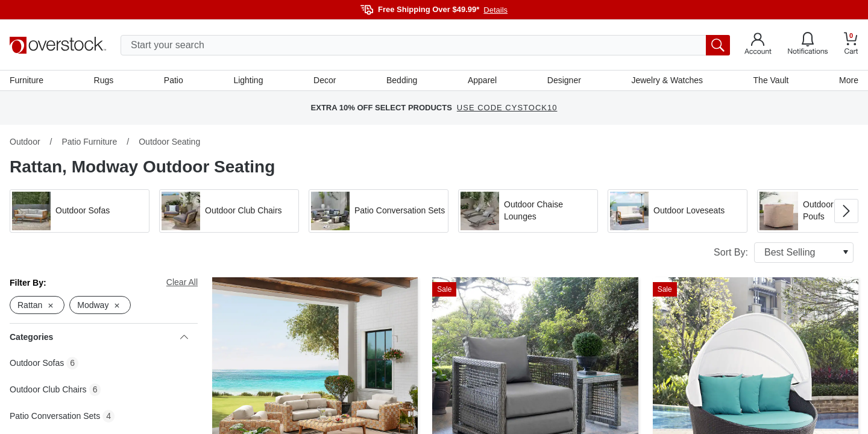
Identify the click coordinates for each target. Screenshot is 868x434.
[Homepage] (58, 45)
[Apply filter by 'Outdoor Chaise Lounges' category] (528, 211)
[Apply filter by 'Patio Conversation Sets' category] (379, 211)
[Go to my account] (758, 45)
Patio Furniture (89, 142)
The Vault (771, 80)
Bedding (402, 80)
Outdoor (25, 142)
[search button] (718, 45)
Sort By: (784, 253)
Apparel (482, 80)
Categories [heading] (99, 337)
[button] (80, 211)
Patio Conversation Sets (55, 416)
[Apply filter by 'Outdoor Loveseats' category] (678, 211)
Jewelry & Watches (667, 80)
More (849, 80)
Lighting (248, 80)
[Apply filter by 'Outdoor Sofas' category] (80, 211)
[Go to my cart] (851, 45)
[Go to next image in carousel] (846, 211)
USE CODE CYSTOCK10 (507, 108)
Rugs (104, 80)
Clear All (182, 282)
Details (495, 10)
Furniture (27, 80)
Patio (174, 80)
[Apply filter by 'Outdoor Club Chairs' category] (229, 211)
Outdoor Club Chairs (48, 389)
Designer (564, 80)
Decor (325, 80)
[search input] (425, 45)
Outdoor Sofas (37, 363)
